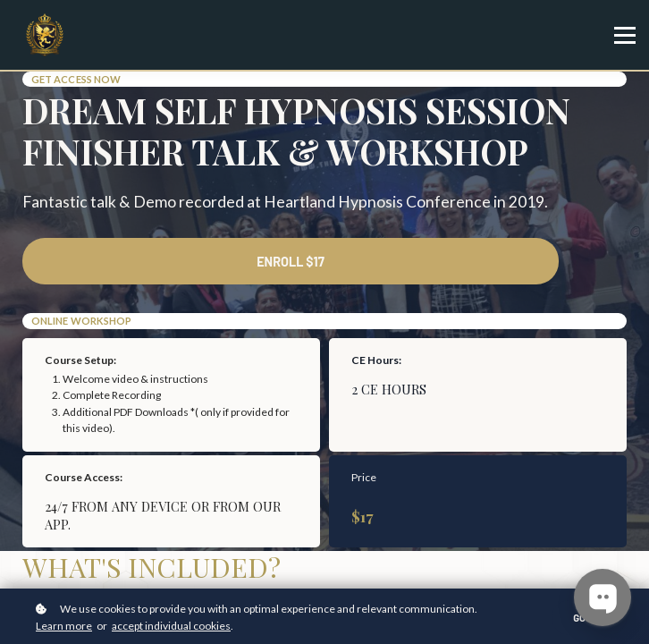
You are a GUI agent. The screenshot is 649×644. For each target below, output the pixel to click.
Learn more (64, 626)
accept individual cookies (171, 626)
